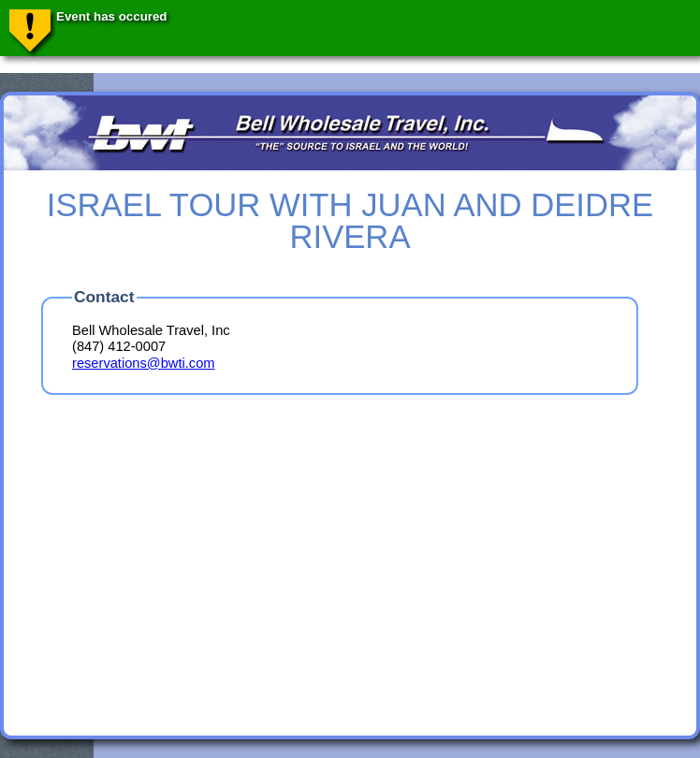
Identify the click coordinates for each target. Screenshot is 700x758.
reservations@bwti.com (144, 363)
